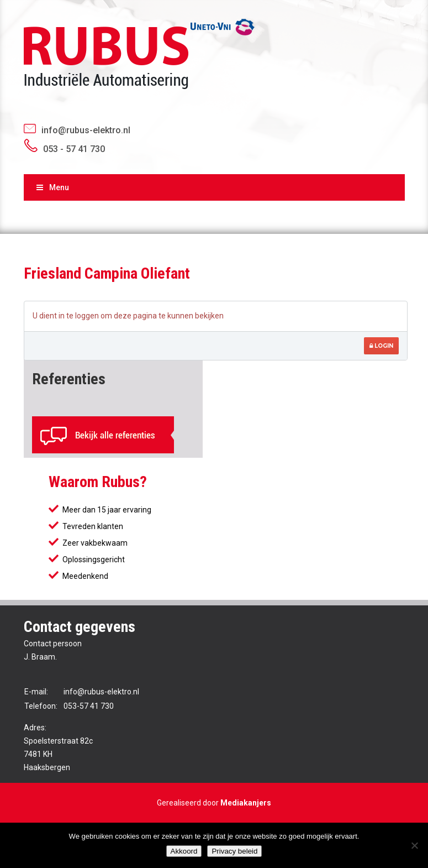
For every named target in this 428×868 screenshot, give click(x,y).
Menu (52, 187)
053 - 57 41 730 (74, 149)
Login (381, 346)
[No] (414, 845)
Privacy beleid (234, 851)
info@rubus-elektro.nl (86, 130)
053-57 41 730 (89, 706)
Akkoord (184, 851)
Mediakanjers (246, 803)
